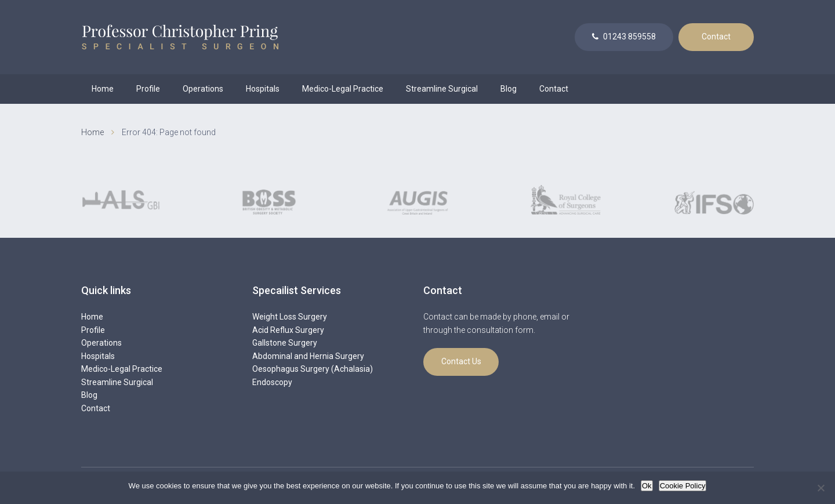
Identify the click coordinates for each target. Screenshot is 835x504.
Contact (716, 37)
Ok (647, 486)
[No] (821, 488)
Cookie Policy (683, 486)
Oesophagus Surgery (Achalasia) (313, 369)
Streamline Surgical (442, 89)
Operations (203, 89)
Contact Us (461, 361)
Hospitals (263, 89)
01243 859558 (624, 37)
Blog (509, 89)
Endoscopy (272, 382)
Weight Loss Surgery (290, 317)
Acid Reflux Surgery (288, 330)
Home (103, 89)
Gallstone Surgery (285, 343)
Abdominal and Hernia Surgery (308, 356)
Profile (148, 89)
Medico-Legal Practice (343, 89)
